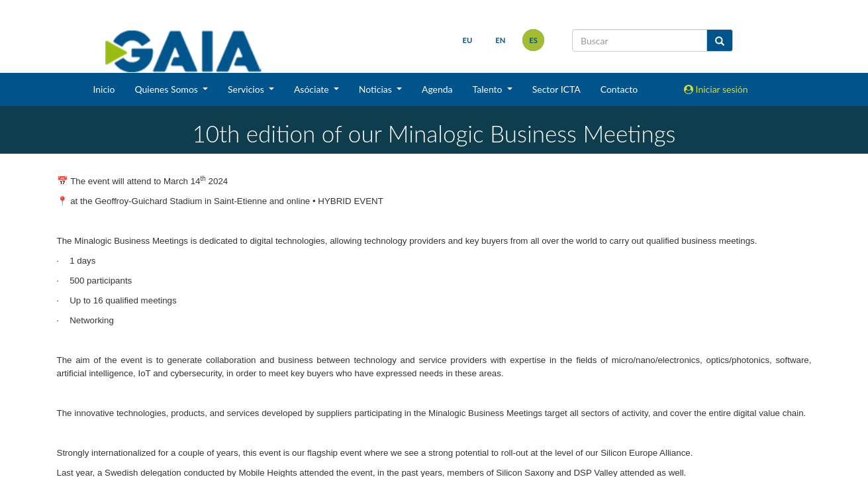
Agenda (437, 89)
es (533, 40)
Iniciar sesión (716, 89)
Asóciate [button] (313, 89)
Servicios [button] (247, 89)
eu (468, 40)
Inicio (104, 89)
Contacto (619, 89)
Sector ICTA (556, 89)
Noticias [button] (377, 89)
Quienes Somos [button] (167, 89)
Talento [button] (489, 89)
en (500, 40)
